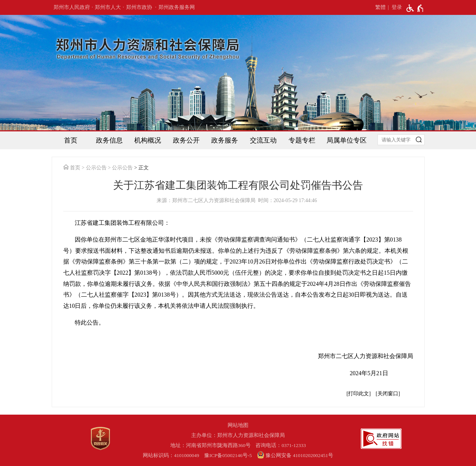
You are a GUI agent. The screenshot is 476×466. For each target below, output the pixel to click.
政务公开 (186, 140)
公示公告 (96, 168)
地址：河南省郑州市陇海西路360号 (210, 445)
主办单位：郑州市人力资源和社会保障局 (238, 435)
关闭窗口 (388, 394)
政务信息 (109, 140)
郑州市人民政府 (72, 7)
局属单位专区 (347, 140)
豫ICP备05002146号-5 (228, 455)
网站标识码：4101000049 (171, 455)
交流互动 (263, 140)
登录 (397, 7)
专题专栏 (302, 140)
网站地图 (238, 425)
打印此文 (358, 394)
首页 (71, 140)
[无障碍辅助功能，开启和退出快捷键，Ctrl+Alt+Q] (415, 8)
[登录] (394, 7)
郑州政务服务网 (177, 7)
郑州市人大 (108, 7)
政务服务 (225, 140)
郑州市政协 (139, 7)
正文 (144, 168)
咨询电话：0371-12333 (281, 445)
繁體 (380, 7)
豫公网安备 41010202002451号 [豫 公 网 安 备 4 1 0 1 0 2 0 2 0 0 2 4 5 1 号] (295, 455)
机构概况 (148, 140)
